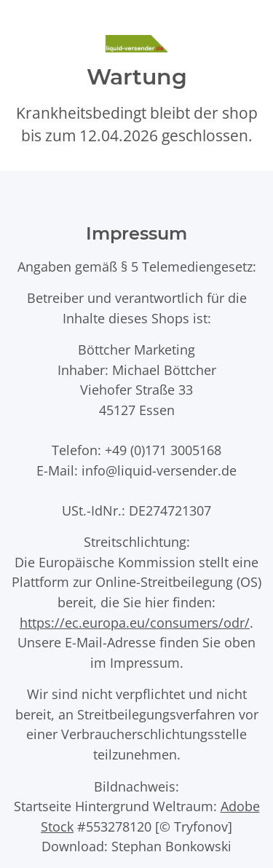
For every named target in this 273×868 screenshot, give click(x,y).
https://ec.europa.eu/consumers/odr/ (135, 622)
